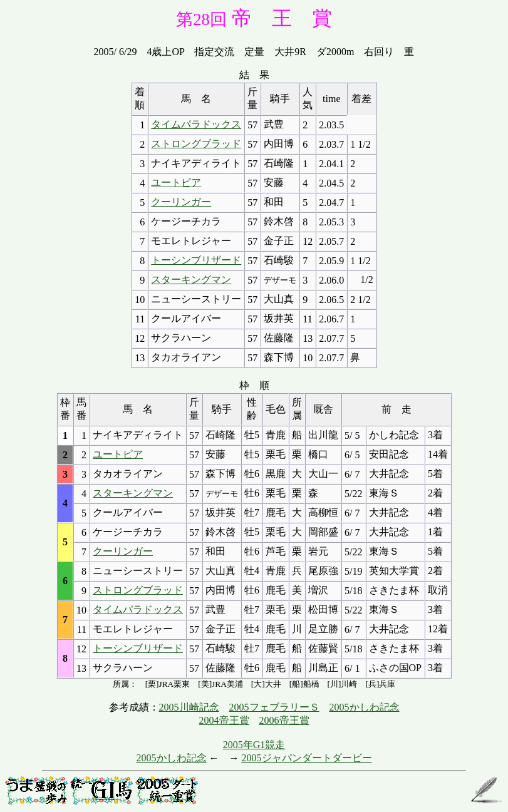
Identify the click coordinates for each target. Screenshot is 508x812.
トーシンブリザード (196, 260)
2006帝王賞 (284, 720)
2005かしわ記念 (365, 707)
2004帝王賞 (224, 720)
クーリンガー (181, 202)
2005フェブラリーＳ (274, 707)
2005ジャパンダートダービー (307, 758)
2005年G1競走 (254, 745)
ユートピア (176, 182)
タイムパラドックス (196, 124)
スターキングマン (191, 280)
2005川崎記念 (189, 707)
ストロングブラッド (196, 144)
